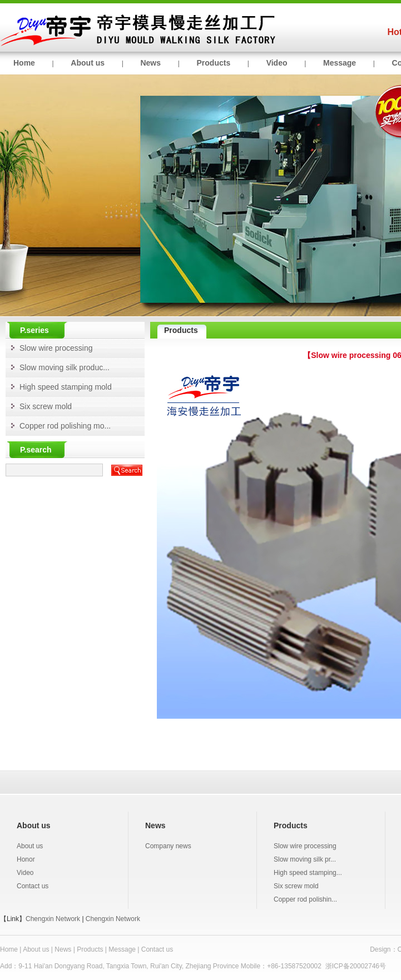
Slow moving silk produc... (65, 367)
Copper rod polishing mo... (65, 426)
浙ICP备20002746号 (356, 966)
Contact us (33, 886)
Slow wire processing (56, 348)
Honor (26, 859)
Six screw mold (46, 406)
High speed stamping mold (66, 387)
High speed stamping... (308, 873)
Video (277, 63)
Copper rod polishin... (305, 899)
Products (214, 63)
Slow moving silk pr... (305, 859)
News (150, 63)
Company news (168, 846)
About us (88, 63)
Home (24, 63)
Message (340, 63)
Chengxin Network (53, 919)
